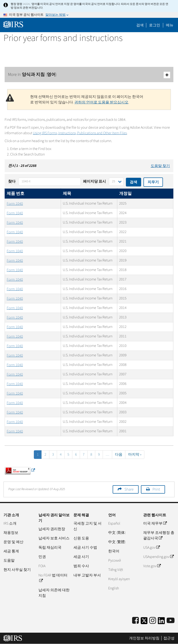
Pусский (115, 560)
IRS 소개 (10, 523)
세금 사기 (81, 557)
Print (156, 489)
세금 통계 (11, 551)
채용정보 (11, 533)
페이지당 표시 (94, 181)
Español (114, 523)
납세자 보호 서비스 (54, 538)
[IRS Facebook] (135, 621)
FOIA (42, 566)
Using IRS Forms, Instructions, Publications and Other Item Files (80, 133)
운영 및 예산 (13, 542)
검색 (140, 25)
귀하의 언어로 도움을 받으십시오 (101, 102)
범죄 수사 (81, 566)
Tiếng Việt (116, 570)
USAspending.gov (158, 557)
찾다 (12, 181)
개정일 (125, 194)
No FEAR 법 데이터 (53, 578)
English (114, 588)
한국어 (114, 551)
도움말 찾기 (160, 166)
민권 (42, 557)
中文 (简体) (117, 533)
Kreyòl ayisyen (119, 579)
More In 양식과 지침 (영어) (89, 75)
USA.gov (151, 548)
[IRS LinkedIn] (161, 622)
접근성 (169, 638)
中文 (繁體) (117, 542)
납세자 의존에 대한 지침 (54, 593)
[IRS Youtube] (171, 621)
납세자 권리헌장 (52, 529)
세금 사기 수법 (85, 548)
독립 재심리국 (50, 548)
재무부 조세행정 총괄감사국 (159, 535)
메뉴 (170, 25)
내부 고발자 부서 (87, 575)
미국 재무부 (155, 523)
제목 (67, 194)
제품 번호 (16, 194)
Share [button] (129, 489)
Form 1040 (15, 204)
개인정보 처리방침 (144, 638)
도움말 (9, 560)
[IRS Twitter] (144, 622)
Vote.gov (152, 566)
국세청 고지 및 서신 (87, 526)
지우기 (153, 182)
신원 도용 (81, 538)
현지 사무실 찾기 (17, 570)
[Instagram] (153, 621)
